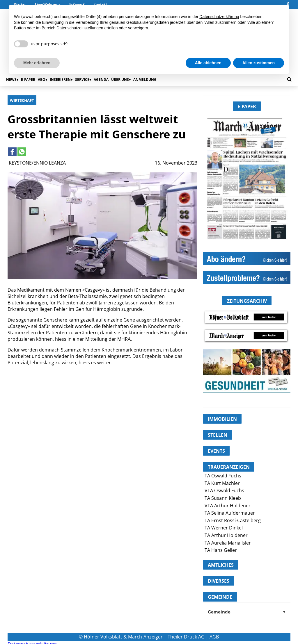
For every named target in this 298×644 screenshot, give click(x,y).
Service (82, 80)
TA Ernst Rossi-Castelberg (233, 520)
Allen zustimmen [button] (259, 63)
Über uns (120, 80)
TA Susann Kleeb (223, 498)
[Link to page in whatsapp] (22, 152)
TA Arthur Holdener (226, 535)
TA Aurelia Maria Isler (228, 543)
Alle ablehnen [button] (208, 63)
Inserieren (60, 80)
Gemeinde (247, 612)
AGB (214, 637)
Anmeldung (145, 80)
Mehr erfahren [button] (37, 63)
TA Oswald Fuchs (223, 476)
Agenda (101, 80)
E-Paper (28, 80)
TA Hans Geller (221, 550)
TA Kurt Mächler (222, 483)
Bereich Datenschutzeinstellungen (72, 28)
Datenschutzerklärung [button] (219, 17)
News (11, 80)
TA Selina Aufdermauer (230, 513)
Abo (42, 80)
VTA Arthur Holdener (228, 506)
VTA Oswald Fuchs (224, 490)
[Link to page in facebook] (12, 152)
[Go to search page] (289, 79)
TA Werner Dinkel (224, 528)
